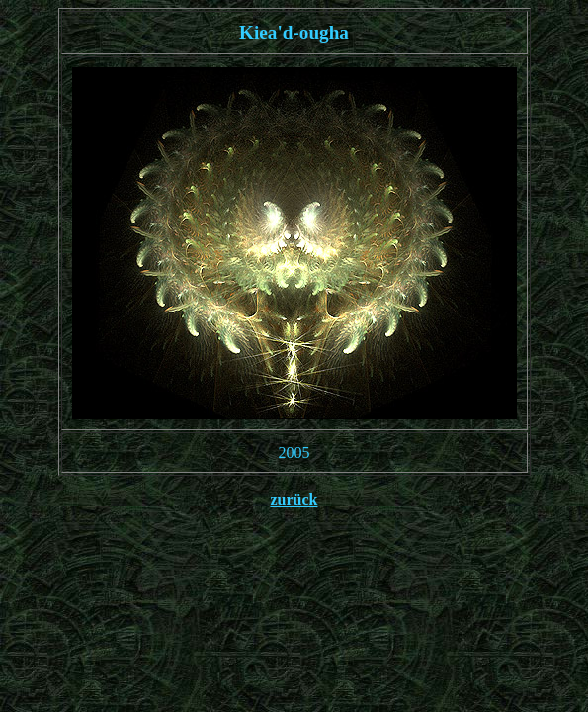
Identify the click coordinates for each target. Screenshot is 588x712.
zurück (294, 500)
